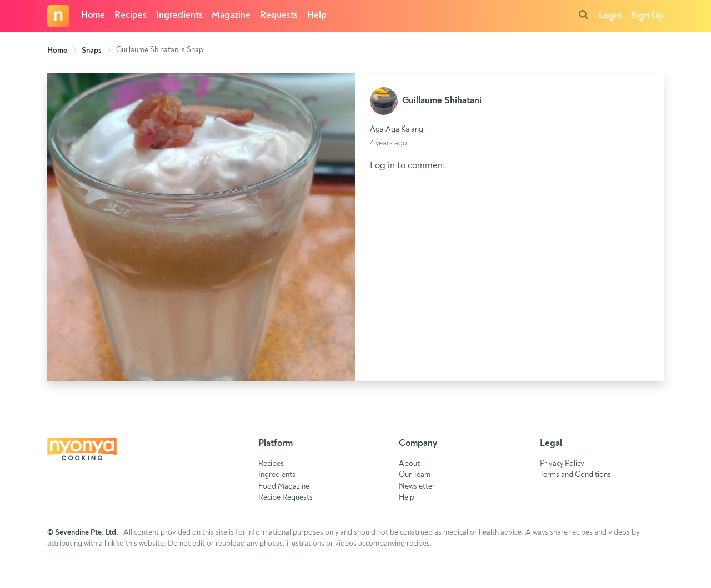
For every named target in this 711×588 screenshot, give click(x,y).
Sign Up (647, 16)
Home (93, 15)
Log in (382, 166)
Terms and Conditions (575, 475)
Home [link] (57, 51)
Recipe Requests (286, 498)
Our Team (415, 475)
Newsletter (417, 487)
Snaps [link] (92, 51)
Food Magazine (284, 487)
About (409, 464)
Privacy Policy (562, 464)
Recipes (131, 15)
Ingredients (179, 15)
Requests (279, 15)
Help (317, 15)
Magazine (231, 15)
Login (610, 16)
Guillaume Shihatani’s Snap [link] (160, 50)
